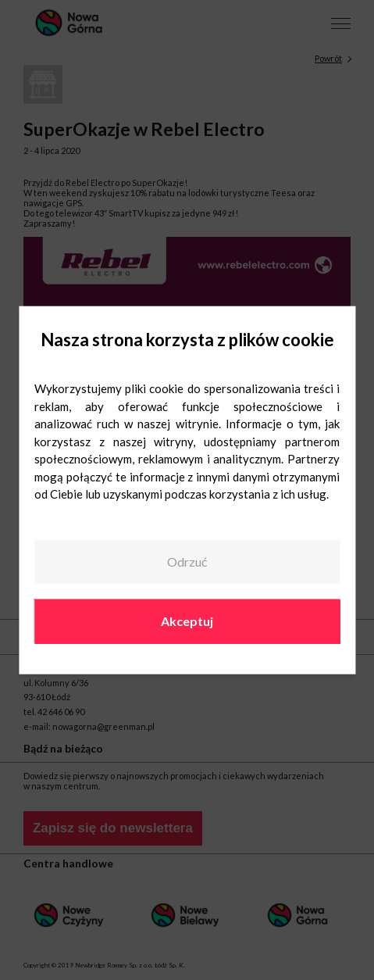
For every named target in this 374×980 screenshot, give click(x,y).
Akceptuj (187, 621)
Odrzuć (187, 562)
